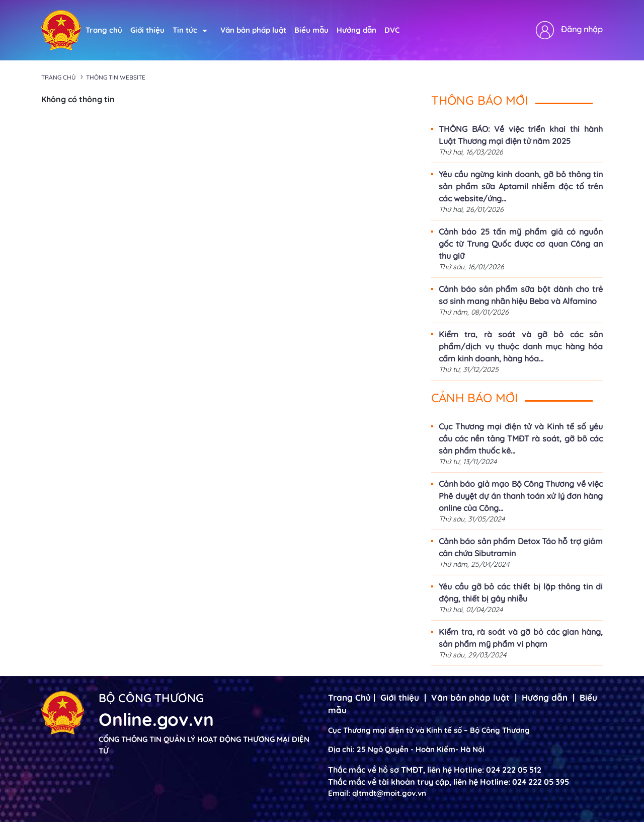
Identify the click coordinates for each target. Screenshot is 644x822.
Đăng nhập (582, 29)
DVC (392, 30)
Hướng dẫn (356, 30)
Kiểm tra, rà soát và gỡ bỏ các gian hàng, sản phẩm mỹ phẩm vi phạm (521, 638)
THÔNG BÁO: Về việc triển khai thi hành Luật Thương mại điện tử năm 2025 (521, 135)
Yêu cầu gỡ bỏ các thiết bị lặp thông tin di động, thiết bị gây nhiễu (521, 592)
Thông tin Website (116, 77)
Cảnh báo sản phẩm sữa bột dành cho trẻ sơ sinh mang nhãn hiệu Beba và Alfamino (521, 295)
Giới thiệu (147, 30)
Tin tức (190, 30)
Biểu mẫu (311, 30)
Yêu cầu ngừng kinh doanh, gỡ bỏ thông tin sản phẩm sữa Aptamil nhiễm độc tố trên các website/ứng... (521, 186)
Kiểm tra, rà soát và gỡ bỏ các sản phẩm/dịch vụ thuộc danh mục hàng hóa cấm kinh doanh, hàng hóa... (521, 346)
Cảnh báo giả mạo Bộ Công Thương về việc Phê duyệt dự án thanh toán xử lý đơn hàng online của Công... (521, 496)
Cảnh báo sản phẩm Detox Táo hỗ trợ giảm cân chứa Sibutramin (521, 547)
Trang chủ (104, 30)
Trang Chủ (349, 697)
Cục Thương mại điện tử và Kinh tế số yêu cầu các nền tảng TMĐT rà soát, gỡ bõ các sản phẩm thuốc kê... (521, 438)
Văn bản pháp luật (253, 30)
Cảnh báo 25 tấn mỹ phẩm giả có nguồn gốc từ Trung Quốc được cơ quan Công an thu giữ (521, 244)
